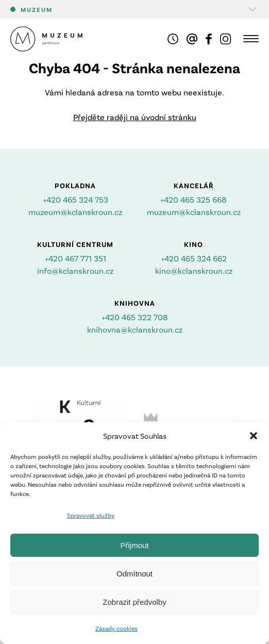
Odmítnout (134, 574)
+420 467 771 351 (75, 258)
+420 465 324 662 (194, 258)
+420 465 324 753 (75, 199)
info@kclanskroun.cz (75, 270)
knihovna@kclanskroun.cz (135, 329)
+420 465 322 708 (135, 317)
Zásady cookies (116, 628)
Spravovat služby (91, 515)
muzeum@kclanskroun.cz (75, 212)
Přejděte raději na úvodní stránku (135, 117)
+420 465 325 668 (194, 199)
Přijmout (134, 545)
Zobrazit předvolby (134, 602)
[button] (254, 436)
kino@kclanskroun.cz (194, 270)
